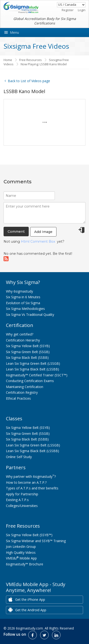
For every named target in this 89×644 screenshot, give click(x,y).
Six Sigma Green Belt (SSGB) (28, 352)
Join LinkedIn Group (21, 547)
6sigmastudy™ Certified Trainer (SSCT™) (37, 375)
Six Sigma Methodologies (25, 309)
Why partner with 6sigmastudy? (31, 476)
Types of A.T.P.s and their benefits (32, 488)
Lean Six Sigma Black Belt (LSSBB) (33, 369)
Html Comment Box (38, 241)
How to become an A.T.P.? (26, 482)
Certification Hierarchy (23, 340)
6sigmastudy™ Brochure (25, 564)
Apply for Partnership (22, 494)
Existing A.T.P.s (17, 500)
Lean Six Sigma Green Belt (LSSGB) (33, 363)
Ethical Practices (18, 398)
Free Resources (30, 60)
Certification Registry (22, 392)
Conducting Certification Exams (30, 381)
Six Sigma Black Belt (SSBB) (27, 358)
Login (82, 10)
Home (8, 60)
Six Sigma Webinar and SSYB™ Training (36, 541)
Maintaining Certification (25, 387)
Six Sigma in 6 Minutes (23, 297)
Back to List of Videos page (27, 81)
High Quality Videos (21, 552)
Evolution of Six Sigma (23, 303)
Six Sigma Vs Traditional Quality (30, 315)
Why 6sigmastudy (19, 291)
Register (68, 10)
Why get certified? (20, 334)
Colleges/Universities (22, 506)
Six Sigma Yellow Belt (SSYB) (28, 346)
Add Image (43, 232)
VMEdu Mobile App (21, 558)
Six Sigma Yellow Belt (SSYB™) (29, 535)
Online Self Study (19, 457)
